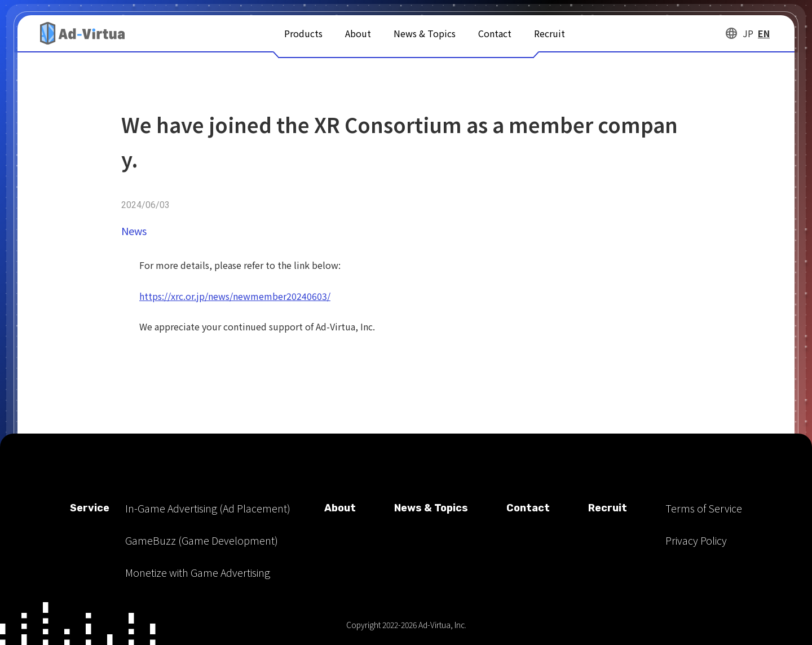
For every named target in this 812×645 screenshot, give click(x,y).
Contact (495, 33)
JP (748, 33)
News (134, 231)
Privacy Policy (696, 540)
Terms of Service (704, 508)
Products (303, 33)
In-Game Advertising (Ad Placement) (208, 508)
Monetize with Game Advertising (198, 572)
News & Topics (425, 33)
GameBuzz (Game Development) (202, 540)
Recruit (550, 33)
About (358, 33)
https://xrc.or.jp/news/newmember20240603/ (235, 296)
